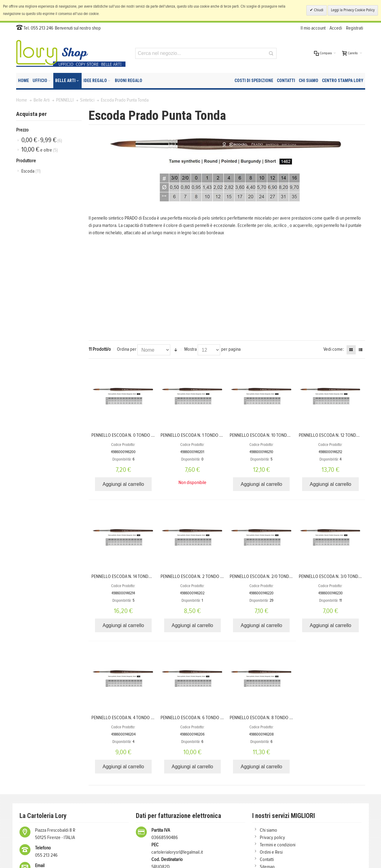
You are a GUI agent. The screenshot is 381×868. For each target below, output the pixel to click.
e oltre (40, 150)
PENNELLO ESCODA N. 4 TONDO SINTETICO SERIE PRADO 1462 (148, 718)
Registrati (355, 28)
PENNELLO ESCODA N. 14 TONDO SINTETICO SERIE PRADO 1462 (149, 576)
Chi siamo (268, 830)
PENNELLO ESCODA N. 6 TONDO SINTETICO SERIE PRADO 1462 (218, 718)
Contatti (267, 859)
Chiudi (318, 10)
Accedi (336, 28)
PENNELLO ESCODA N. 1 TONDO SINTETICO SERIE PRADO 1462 (217, 435)
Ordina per (127, 349)
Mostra (190, 349)
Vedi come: (334, 349)
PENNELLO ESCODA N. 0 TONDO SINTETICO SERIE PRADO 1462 (148, 435)
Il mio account (313, 28)
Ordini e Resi (271, 852)
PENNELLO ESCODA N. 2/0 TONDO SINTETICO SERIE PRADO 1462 (289, 576)
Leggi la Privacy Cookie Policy (353, 10)
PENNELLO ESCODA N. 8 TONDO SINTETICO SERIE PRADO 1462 (287, 718)
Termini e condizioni (278, 845)
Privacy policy (272, 838)
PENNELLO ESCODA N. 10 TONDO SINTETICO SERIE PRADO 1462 (288, 435)
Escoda (31, 171)
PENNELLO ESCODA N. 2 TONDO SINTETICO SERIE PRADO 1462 (218, 576)
